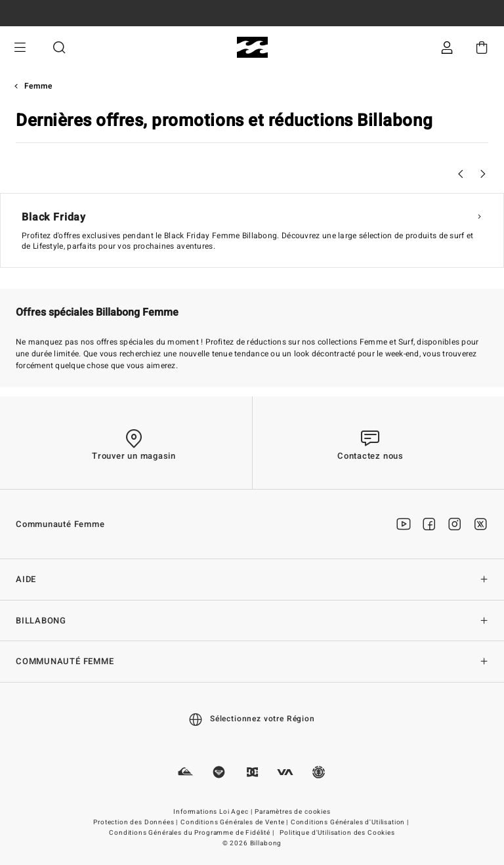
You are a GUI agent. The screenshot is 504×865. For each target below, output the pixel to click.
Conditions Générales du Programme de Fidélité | (192, 833)
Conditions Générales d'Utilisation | (351, 822)
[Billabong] (252, 48)
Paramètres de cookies (293, 812)
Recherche (59, 48)
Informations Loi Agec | (214, 812)
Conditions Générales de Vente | (235, 822)
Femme (38, 86)
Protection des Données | (136, 822)
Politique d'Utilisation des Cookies (337, 833)
